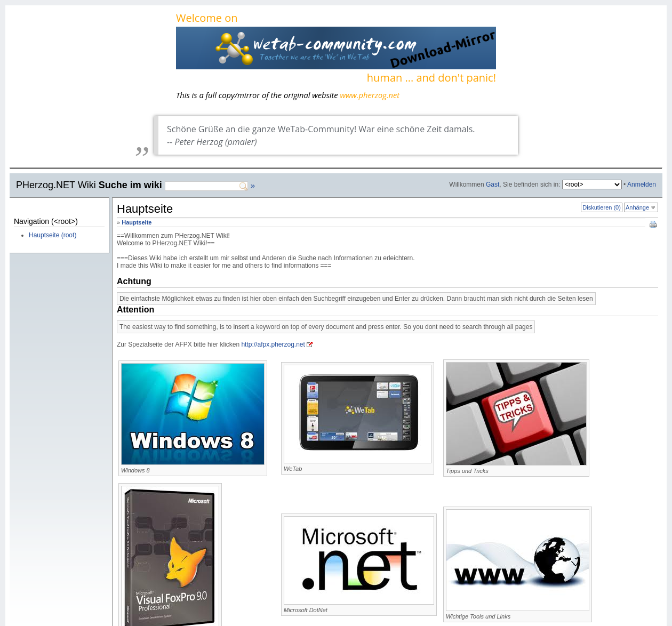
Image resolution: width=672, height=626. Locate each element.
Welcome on (336, 49)
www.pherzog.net (370, 95)
